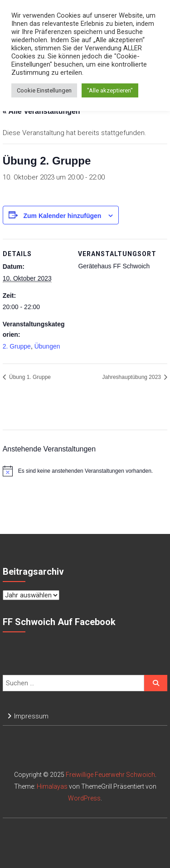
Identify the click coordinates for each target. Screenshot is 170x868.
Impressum (31, 716)
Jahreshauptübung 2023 (133, 377)
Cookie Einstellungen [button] (44, 90)
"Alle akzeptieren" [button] (110, 90)
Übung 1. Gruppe (29, 377)
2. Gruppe (17, 346)
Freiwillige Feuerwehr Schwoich (110, 775)
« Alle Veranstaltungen (41, 111)
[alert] (85, 471)
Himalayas (52, 786)
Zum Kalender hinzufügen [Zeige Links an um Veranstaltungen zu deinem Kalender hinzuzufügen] (63, 216)
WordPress (84, 798)
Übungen (47, 346)
